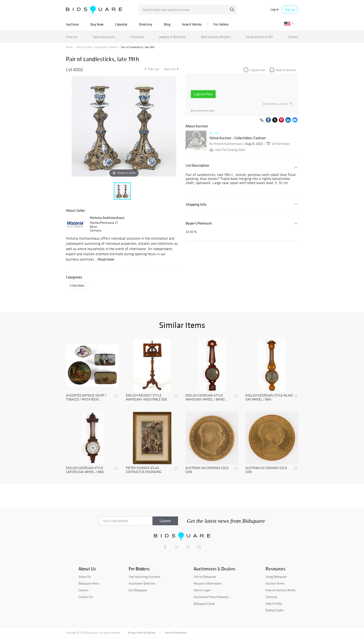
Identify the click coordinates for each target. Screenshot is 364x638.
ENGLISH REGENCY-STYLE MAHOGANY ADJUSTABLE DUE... (148, 398)
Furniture (137, 37)
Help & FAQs (274, 604)
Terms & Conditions (176, 633)
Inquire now (258, 70)
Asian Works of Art (259, 37)
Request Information (207, 583)
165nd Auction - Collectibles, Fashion (97, 47)
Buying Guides (275, 610)
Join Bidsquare (138, 590)
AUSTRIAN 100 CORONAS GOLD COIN (207, 470)
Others (293, 37)
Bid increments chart (203, 111)
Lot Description (197, 165)
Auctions (72, 24)
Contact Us (86, 597)
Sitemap (271, 597)
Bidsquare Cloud (204, 604)
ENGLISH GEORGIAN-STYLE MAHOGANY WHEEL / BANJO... (206, 398)
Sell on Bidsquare (205, 577)
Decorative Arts (104, 37)
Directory (146, 24)
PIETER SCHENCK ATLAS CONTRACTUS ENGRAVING (144, 470)
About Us (85, 577)
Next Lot (171, 69)
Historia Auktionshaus (107, 218)
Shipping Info (196, 204)
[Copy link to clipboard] (262, 120)
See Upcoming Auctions (144, 577)
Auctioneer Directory (142, 583)
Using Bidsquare (276, 577)
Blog (167, 24)
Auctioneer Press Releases (211, 597)
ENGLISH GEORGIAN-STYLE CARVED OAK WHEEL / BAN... (86, 470)
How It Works (192, 24)
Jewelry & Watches (172, 37)
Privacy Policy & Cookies (142, 633)
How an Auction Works (281, 590)
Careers (83, 590)
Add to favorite (286, 70)
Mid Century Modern (216, 37)
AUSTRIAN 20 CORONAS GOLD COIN (266, 470)
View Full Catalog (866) (227, 150)
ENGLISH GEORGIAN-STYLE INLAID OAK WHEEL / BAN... (269, 398)
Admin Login (202, 590)
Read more (106, 259)
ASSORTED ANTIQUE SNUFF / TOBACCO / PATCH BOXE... (86, 398)
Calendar (121, 24)
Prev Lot (151, 69)
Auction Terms (275, 583)
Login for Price (203, 94)
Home (69, 47)
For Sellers (221, 24)
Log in (274, 9)
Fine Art (72, 37)
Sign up (290, 10)
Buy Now (97, 24)
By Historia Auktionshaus (226, 144)
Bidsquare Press (89, 583)
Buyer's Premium (199, 223)
